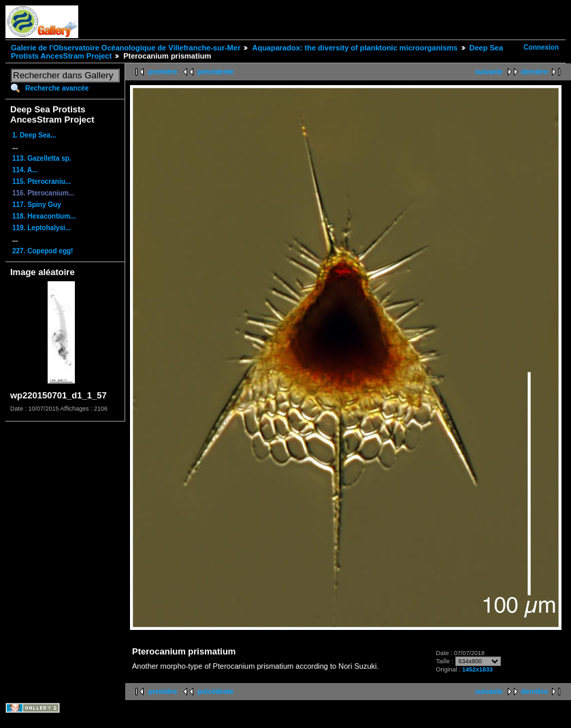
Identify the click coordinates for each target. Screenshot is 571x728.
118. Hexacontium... (44, 216)
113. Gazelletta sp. (42, 158)
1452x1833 (477, 669)
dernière (535, 72)
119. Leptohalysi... (42, 228)
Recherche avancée (57, 88)
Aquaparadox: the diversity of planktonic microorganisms (355, 48)
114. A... (25, 170)
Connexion (541, 47)
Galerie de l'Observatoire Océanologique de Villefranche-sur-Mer (126, 48)
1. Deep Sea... (34, 135)
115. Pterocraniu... (42, 181)
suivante (489, 72)
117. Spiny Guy (37, 205)
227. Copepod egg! (43, 251)
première (163, 72)
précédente (215, 72)
